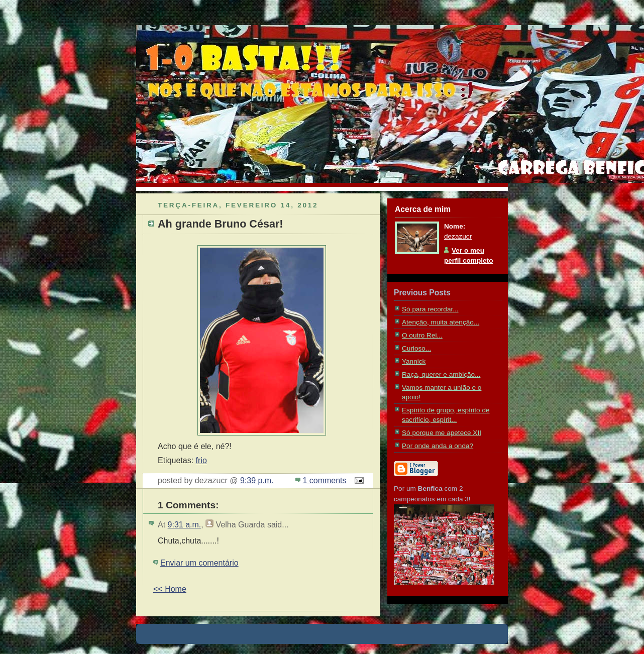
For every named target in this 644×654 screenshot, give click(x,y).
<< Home (170, 589)
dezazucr (458, 236)
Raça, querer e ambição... (441, 374)
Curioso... (416, 348)
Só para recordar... (430, 309)
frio (201, 460)
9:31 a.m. (185, 525)
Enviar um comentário (199, 563)
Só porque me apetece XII (442, 433)
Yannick (414, 361)
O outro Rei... (422, 335)
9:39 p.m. (257, 480)
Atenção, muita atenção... (441, 322)
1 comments (324, 480)
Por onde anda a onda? (438, 446)
